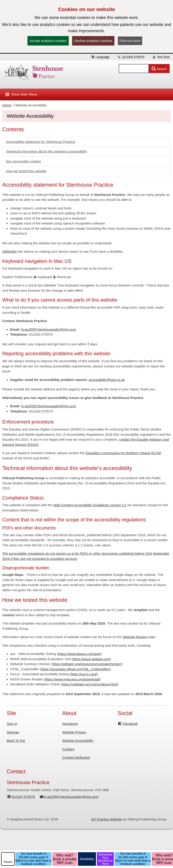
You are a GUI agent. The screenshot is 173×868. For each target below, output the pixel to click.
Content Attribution (76, 757)
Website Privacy (74, 732)
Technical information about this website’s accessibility (46, 151)
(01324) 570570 (131, 57)
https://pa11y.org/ (84, 674)
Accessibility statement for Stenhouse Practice (41, 142)
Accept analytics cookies (48, 41)
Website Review (135, 637)
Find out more (130, 41)
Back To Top (16, 741)
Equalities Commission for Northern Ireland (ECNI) (123, 453)
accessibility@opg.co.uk (107, 380)
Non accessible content (23, 161)
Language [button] (100, 57)
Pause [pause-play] (8, 862)
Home (7, 105)
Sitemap (13, 732)
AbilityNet (9, 251)
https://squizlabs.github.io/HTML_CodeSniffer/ (75, 669)
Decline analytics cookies (93, 41)
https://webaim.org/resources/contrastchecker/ (87, 664)
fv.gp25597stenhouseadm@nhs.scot (49, 329)
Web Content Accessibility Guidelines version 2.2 (90, 505)
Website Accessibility (78, 741)
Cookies (68, 749)
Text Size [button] (161, 57)
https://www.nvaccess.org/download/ (72, 679)
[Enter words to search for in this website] (134, 69)
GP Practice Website (107, 819)
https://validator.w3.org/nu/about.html (90, 684)
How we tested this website (26, 171)
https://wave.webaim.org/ (91, 659)
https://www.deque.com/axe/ (80, 654)
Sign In (12, 724)
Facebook (128, 724)
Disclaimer (70, 724)
